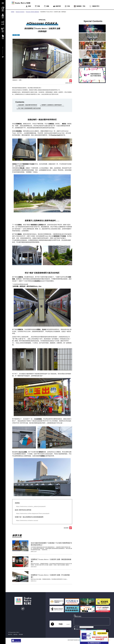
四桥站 (20, 225)
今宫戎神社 (37, 281)
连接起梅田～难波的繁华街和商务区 (28, 105)
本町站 (14, 164)
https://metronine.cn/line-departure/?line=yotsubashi (33, 514)
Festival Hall (55, 135)
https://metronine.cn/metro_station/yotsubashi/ (31, 506)
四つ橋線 (16, 35)
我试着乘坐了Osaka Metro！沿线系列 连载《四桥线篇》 (54, 12)
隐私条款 (16, 634)
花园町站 (20, 329)
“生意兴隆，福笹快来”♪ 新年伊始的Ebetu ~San (27, 286)
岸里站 (39, 329)
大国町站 (20, 277)
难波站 (20, 234)
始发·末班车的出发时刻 (23, 510)
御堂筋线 (26, 164)
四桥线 (43, 456)
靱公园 (22, 168)
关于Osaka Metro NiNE (13, 632)
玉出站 (44, 329)
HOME (13, 12)
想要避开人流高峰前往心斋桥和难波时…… (53, 105)
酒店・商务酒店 (43, 541)
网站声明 (10, 634)
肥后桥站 (19, 131)
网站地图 (21, 634)
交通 (20, 80)
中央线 (32, 164)
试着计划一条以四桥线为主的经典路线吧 (29, 517)
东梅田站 (51, 124)
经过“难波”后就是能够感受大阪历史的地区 (30, 108)
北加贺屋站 (39, 419)
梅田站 (64, 124)
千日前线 (63, 236)
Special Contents (20, 12)
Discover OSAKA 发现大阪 (32, 12)
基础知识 (15, 80)
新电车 (41, 452)
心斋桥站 (41, 225)
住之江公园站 (23, 452)
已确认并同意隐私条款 (81, 629)
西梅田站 (19, 124)
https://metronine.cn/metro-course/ (27, 520)
